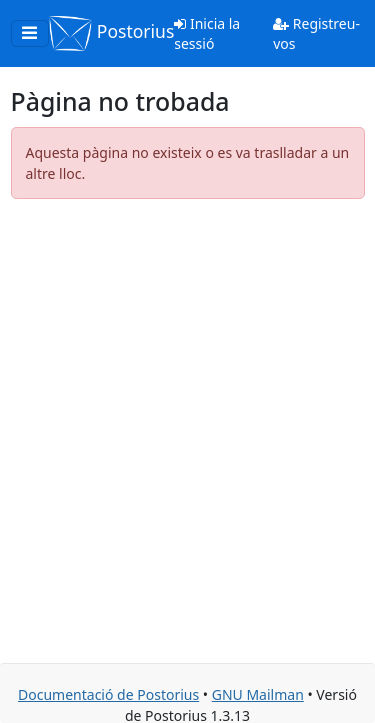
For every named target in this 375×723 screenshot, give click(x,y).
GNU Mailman (258, 694)
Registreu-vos (316, 33)
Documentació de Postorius (108, 694)
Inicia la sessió (207, 33)
